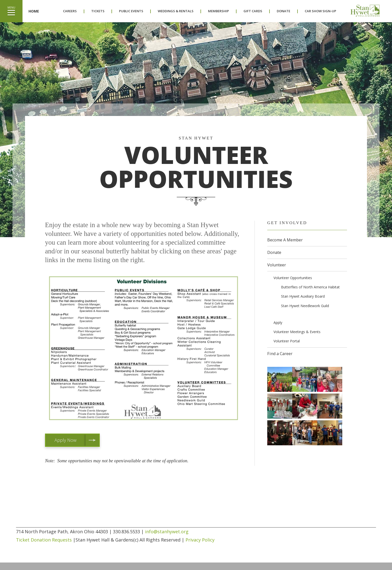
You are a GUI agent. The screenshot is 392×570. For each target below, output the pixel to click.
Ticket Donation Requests (44, 540)
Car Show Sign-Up (320, 11)
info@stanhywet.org (167, 532)
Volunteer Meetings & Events (297, 332)
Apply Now (65, 440)
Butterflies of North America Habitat (310, 287)
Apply (278, 322)
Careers (70, 11)
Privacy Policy (200, 540)
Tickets (98, 11)
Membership (218, 11)
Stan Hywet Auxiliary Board (303, 296)
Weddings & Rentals (176, 11)
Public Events (131, 11)
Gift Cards (253, 11)
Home (34, 11)
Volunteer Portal (287, 341)
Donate (283, 11)
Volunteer (277, 265)
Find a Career (280, 354)
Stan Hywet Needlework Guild (305, 306)
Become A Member (285, 240)
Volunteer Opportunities (293, 278)
